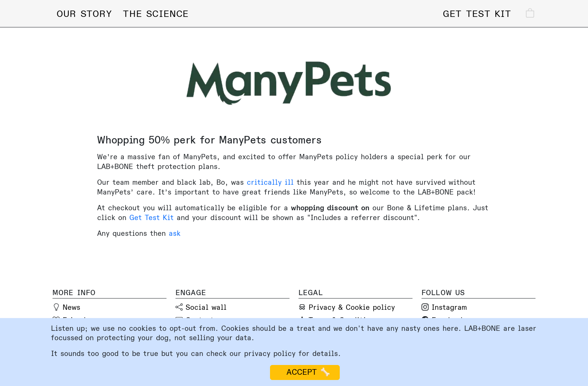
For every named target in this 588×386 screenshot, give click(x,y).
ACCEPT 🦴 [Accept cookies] (305, 372)
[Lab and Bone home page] (290, 12)
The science (156, 14)
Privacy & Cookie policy (352, 308)
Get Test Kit (151, 218)
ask (175, 234)
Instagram (449, 308)
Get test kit (477, 14)
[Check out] (522, 14)
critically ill (270, 182)
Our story (84, 14)
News (71, 308)
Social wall (206, 308)
